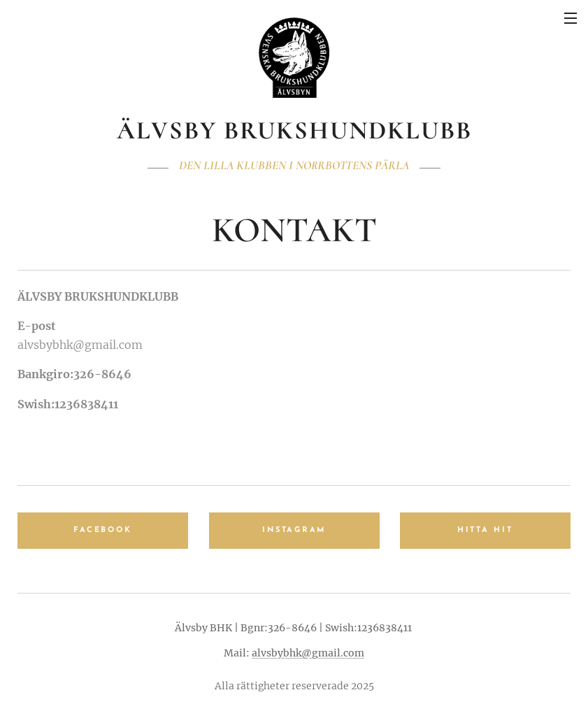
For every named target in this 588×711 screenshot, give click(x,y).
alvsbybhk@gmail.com (308, 653)
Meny (571, 18)
